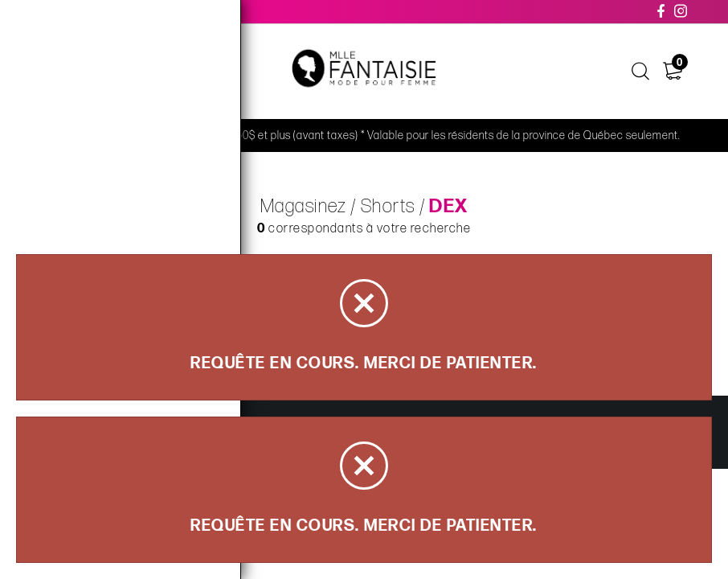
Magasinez (304, 206)
